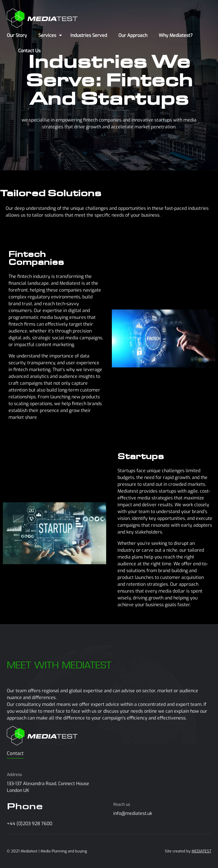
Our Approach (133, 35)
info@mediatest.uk (133, 813)
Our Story (17, 35)
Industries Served (89, 35)
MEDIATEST (201, 851)
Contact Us (29, 51)
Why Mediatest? (176, 35)
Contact (15, 753)
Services (47, 35)
